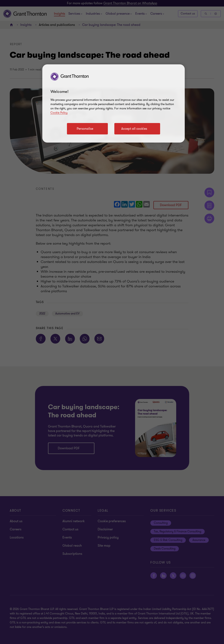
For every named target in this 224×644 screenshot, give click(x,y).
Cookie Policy (59, 113)
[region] (114, 103)
